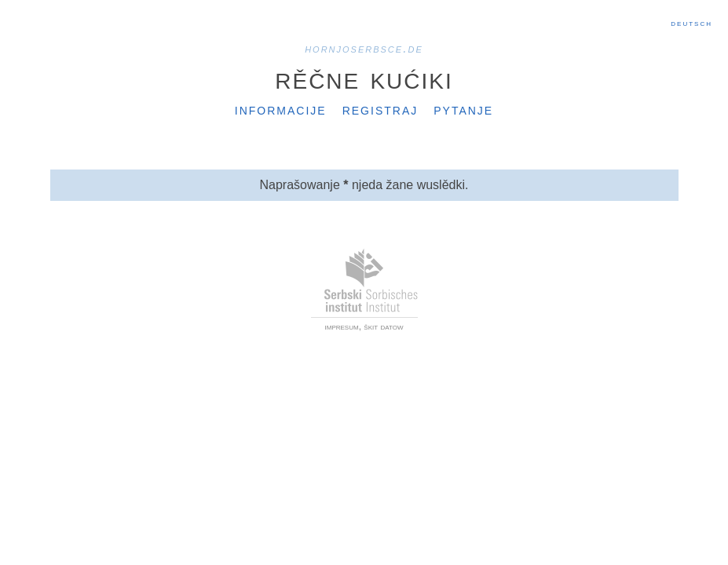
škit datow (383, 326)
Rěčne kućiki (364, 78)
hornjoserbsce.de (364, 48)
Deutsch (691, 23)
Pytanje (463, 109)
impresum (342, 326)
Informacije (281, 109)
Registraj (380, 109)
